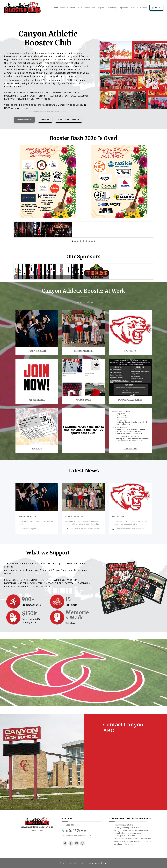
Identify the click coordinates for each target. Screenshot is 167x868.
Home (56, 8)
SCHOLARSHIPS (74, 516)
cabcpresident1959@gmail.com (79, 836)
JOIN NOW (45, 120)
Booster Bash (89, 8)
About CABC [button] (75, 8)
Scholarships (113, 8)
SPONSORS (118, 516)
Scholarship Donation (69, 120)
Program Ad (102, 8)
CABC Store (142, 8)
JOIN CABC (156, 8)
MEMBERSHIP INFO (24, 120)
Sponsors (124, 8)
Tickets (133, 8)
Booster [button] (63, 8)
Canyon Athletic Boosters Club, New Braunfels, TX (87, 863)
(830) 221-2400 (72, 825)
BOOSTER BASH (27, 516)
